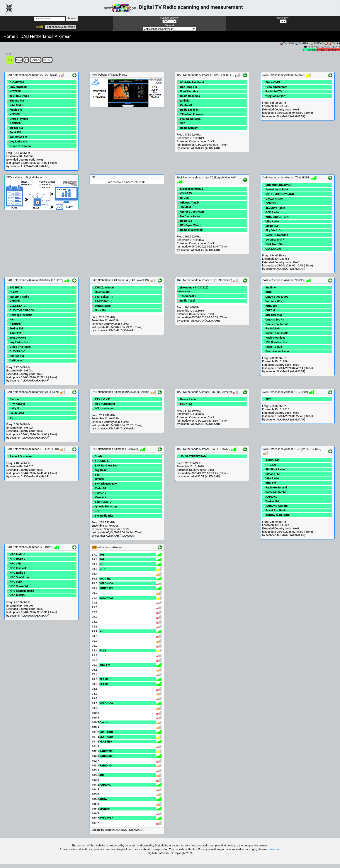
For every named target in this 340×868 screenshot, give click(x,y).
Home (9, 36)
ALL (10, 60)
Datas (47, 60)
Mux (19, 60)
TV (26, 60)
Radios (36, 60)
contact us (273, 849)
